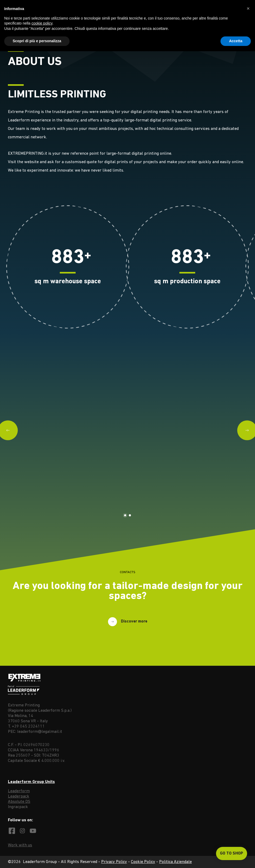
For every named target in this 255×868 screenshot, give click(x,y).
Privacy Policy (114, 862)
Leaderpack (19, 796)
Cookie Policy (143, 862)
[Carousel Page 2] (130, 515)
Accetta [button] (236, 41)
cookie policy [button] (42, 23)
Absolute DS (19, 802)
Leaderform (19, 791)
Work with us (20, 845)
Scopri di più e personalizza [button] (37, 41)
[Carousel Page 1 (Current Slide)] (125, 515)
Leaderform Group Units (31, 782)
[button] (248, 8)
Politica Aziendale (175, 862)
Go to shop (232, 853)
